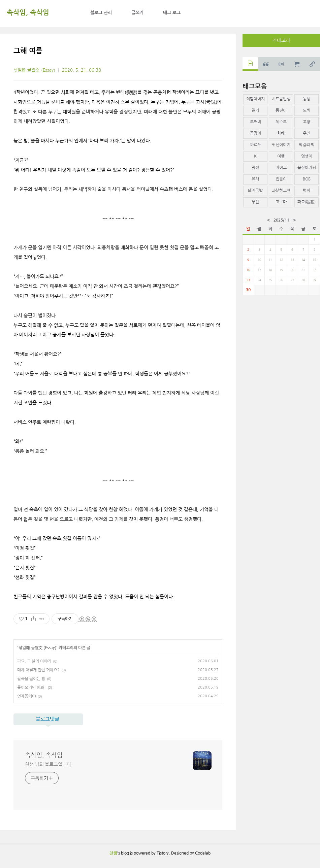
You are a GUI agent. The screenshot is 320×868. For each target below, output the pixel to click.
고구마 (281, 202)
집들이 (281, 179)
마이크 (281, 168)
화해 (281, 133)
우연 (307, 133)
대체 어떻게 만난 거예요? (38, 670)
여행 (281, 156)
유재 (255, 179)
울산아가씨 (307, 168)
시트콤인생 (281, 99)
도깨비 (255, 122)
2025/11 (281, 220)
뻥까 (307, 191)
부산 (255, 202)
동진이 (281, 110)
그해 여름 (28, 51)
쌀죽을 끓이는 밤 (31, 679)
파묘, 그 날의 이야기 (34, 661)
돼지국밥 (255, 191)
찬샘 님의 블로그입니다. (49, 764)
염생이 (307, 156)
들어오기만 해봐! (31, 688)
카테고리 (281, 40)
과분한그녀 (281, 191)
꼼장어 (255, 133)
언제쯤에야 (26, 696)
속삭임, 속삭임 (28, 12)
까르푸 (255, 145)
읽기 (255, 110)
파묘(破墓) (307, 202)
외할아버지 (255, 99)
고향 (307, 122)
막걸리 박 (307, 145)
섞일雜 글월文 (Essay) (34, 70)
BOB (307, 179)
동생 (307, 99)
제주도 (281, 122)
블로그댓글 (47, 719)
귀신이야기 (281, 145)
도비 (307, 110)
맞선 (255, 168)
